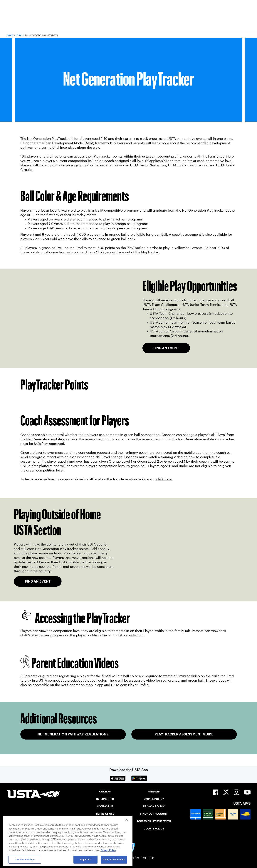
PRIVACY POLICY (154, 806)
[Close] (127, 820)
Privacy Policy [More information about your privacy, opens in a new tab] (108, 850)
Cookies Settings (25, 860)
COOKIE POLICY (154, 829)
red (164, 680)
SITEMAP (154, 792)
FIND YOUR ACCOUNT (154, 814)
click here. (164, 479)
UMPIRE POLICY (154, 799)
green (193, 680)
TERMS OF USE (105, 814)
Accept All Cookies (114, 860)
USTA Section (98, 544)
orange (174, 680)
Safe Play (41, 444)
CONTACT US (105, 806)
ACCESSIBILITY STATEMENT (154, 821)
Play (19, 35)
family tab (115, 635)
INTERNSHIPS (105, 799)
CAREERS (105, 792)
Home (10, 35)
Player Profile (153, 631)
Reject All (85, 860)
